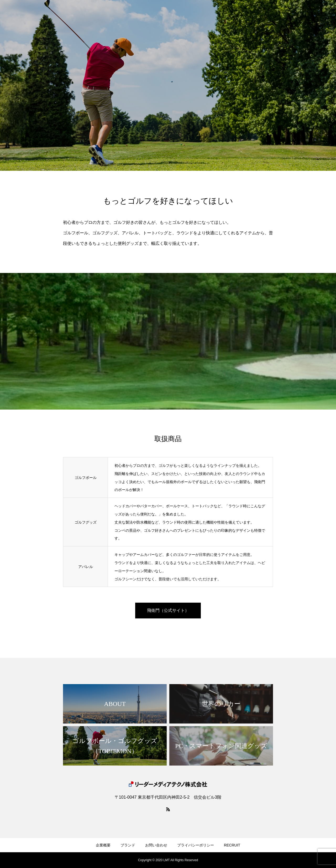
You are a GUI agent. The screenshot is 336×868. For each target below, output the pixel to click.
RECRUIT (232, 845)
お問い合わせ (156, 845)
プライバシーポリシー (196, 845)
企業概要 (103, 845)
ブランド (128, 845)
